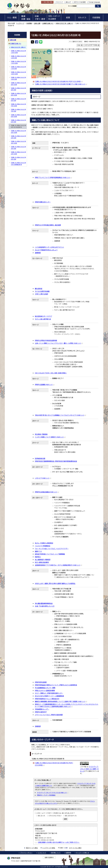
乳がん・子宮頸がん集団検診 (44, 543)
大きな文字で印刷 (91, 45)
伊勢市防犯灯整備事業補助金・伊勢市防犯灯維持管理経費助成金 (56, 461)
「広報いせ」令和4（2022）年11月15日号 (18, 62)
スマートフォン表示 (75, 848)
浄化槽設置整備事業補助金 (44, 603)
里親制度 (38, 253)
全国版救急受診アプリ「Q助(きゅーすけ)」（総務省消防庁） (58, 565)
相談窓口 (38, 557)
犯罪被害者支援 (40, 459)
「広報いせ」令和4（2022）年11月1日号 (18, 68)
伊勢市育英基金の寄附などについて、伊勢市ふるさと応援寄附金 (56, 685)
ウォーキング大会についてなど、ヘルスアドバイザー (52, 549)
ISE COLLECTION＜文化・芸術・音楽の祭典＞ (51, 373)
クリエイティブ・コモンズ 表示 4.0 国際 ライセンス (89, 769)
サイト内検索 (72, 6)
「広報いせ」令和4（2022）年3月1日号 (18, 148)
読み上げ (68, 2)
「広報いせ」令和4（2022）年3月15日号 (18, 142)
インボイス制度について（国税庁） (50, 437)
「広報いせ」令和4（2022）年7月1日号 (18, 110)
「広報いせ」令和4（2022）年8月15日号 (18, 94)
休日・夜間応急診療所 (42, 562)
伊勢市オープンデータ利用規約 (46, 795)
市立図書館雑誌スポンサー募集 (45, 688)
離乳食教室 (39, 289)
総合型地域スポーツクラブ (43, 316)
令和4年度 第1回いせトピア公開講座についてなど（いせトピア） (60, 415)
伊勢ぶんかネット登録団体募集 (45, 691)
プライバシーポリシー (26, 853)
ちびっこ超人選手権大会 (43, 319)
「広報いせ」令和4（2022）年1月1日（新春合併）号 (18, 164)
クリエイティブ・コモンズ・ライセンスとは (53, 793)
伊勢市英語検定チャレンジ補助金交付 (47, 699)
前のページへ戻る (32, 848)
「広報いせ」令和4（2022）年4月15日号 (18, 132)
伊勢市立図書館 (45, 385)
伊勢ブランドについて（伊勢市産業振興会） (53, 178)
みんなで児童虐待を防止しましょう (46, 250)
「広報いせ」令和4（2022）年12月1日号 (18, 57)
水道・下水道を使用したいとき (45, 606)
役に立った (42, 816)
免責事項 (68, 853)
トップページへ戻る (49, 848)
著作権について (56, 853)
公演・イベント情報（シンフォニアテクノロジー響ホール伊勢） (59, 343)
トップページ (20, 23)
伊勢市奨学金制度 (41, 682)
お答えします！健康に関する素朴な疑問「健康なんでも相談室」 (55, 584)
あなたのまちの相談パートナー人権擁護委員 (49, 696)
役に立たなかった (71, 816)
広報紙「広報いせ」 (48, 23)
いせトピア (43, 478)
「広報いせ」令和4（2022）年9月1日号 (18, 89)
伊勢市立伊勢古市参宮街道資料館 (46, 341)
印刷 (79, 45)
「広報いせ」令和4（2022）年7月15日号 (18, 105)
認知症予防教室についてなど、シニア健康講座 (50, 554)
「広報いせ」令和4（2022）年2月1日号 (18, 158)
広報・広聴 (37, 23)
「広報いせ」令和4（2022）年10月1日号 (18, 78)
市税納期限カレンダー (42, 709)
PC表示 (61, 848)
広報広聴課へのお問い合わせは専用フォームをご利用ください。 (59, 842)
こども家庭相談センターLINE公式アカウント (49, 247)
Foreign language (94, 2)
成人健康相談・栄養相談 (43, 560)
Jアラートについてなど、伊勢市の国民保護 (49, 715)
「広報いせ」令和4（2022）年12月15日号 (18, 52)
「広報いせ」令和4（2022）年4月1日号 (18, 137)
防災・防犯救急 (48, 2)
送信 (65, 819)
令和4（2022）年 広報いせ (64, 23)
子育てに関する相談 (41, 294)
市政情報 (29, 23)
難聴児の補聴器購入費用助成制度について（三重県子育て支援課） (61, 702)
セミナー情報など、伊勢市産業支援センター (49, 693)
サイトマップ (59, 2)
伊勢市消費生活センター (43, 202)
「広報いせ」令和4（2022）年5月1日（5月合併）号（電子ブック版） (61, 84)
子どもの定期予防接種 (42, 291)
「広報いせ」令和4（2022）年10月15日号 (18, 73)
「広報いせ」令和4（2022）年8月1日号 (18, 100)
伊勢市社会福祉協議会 (47, 492)
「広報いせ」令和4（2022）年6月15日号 (18, 116)
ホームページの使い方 (83, 853)
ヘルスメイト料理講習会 (43, 546)
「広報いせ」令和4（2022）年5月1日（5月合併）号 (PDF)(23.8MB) (59, 81)
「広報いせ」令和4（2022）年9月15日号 (18, 84)
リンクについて (42, 853)
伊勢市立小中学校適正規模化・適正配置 (48, 225)
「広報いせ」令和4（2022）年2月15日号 (18, 153)
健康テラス (38, 551)
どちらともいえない (55, 816)
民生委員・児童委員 (41, 434)
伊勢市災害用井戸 (41, 712)
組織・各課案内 (49, 858)
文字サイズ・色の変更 (80, 2)
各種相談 (38, 726)
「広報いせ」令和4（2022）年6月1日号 (18, 121)
